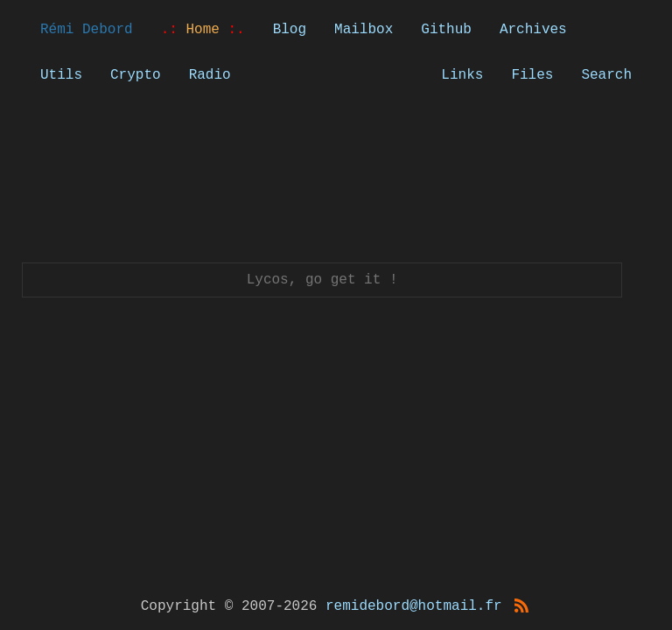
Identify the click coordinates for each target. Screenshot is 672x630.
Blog (290, 30)
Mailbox (364, 30)
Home (203, 30)
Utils (61, 75)
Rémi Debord (87, 30)
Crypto (136, 75)
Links (462, 75)
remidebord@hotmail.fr (414, 606)
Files (532, 75)
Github (446, 30)
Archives (533, 30)
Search (606, 75)
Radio (210, 75)
